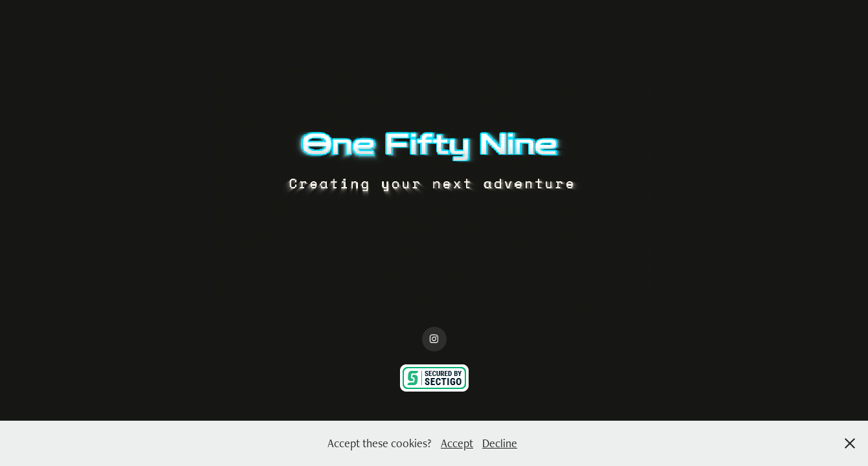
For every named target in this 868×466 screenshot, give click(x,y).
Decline (500, 443)
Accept (457, 443)
